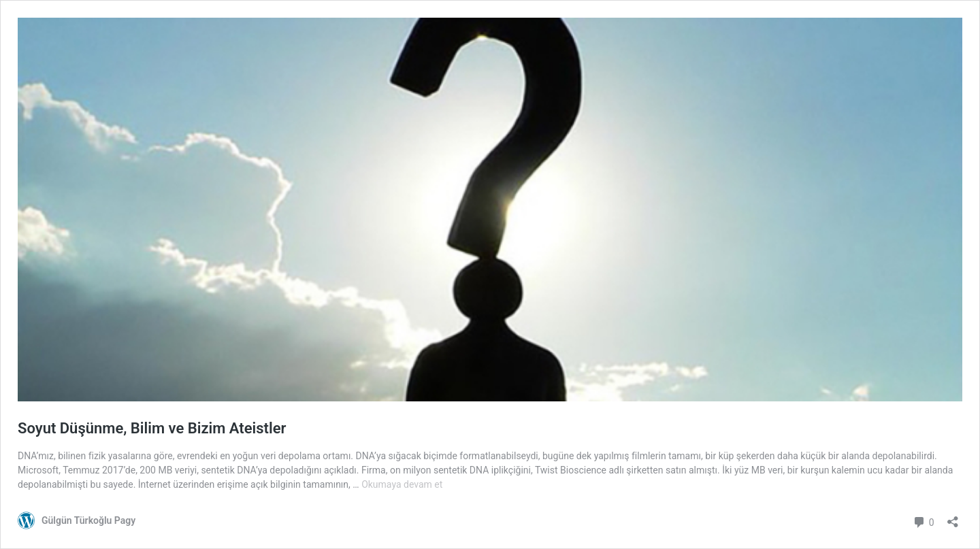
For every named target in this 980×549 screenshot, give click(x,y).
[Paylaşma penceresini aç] (953, 517)
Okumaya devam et (402, 484)
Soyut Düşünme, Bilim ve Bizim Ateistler (152, 428)
